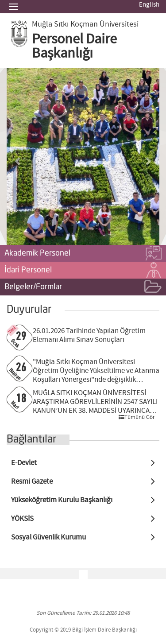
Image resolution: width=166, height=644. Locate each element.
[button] (18, 156)
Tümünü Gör (137, 417)
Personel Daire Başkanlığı (74, 47)
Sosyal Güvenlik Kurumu (48, 537)
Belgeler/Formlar (83, 287)
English (149, 5)
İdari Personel (83, 271)
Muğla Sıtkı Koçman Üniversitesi (85, 24)
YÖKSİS (22, 519)
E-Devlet (24, 463)
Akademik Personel (83, 254)
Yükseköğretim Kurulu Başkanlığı (62, 500)
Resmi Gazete (32, 482)
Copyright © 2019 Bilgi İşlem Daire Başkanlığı (83, 630)
